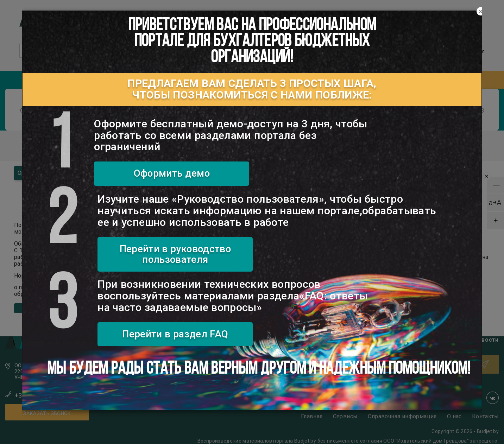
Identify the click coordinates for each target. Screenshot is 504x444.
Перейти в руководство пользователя (175, 254)
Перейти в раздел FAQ (175, 334)
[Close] (481, 12)
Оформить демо (172, 173)
